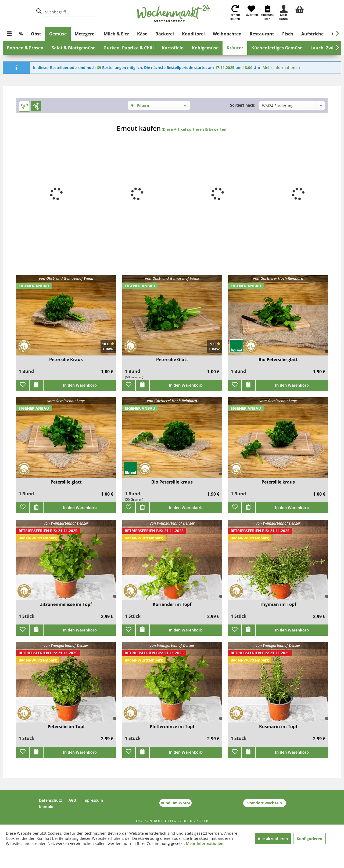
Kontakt (46, 807)
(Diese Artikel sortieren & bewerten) (195, 129)
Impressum (93, 800)
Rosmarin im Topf (278, 727)
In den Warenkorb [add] (80, 385)
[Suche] (39, 10)
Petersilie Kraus (66, 360)
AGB (72, 800)
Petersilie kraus (278, 482)
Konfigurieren (309, 839)
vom (66, 401)
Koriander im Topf (172, 604)
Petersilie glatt (66, 482)
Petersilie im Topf (66, 727)
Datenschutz (51, 800)
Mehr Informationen (281, 68)
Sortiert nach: (243, 105)
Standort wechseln (265, 803)
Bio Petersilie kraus (172, 482)
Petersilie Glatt (172, 360)
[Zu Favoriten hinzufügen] (23, 385)
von (66, 278)
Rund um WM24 (175, 803)
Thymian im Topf (278, 604)
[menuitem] (300, 9)
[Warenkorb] (300, 9)
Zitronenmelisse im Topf (66, 604)
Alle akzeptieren (273, 839)
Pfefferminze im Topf (172, 727)
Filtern (140, 105)
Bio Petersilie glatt (278, 360)
